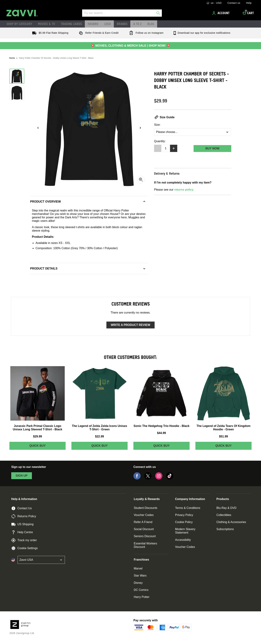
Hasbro (93, 24)
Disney (138, 583)
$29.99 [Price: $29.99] (38, 436)
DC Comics (141, 590)
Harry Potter (142, 597)
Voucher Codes (144, 515)
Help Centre (22, 532)
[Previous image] (38, 128)
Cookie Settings (24, 548)
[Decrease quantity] (158, 148)
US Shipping (22, 524)
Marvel (138, 568)
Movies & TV (46, 24)
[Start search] (158, 13)
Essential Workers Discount (145, 545)
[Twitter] (148, 479)
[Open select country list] (41, 560)
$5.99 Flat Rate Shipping (49, 33)
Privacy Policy (184, 515)
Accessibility (183, 540)
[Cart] (249, 13)
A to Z (137, 24)
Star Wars (140, 576)
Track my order (24, 540)
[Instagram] (159, 479)
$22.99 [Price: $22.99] (100, 436)
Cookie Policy (184, 522)
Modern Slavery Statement (185, 531)
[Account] (221, 13)
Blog (151, 24)
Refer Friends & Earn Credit (98, 33)
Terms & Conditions (188, 508)
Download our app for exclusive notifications (201, 33)
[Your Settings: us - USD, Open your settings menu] (214, 3)
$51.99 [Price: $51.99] (224, 436)
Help (249, 3)
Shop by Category (19, 24)
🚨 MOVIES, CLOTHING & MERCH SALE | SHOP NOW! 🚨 (130, 46)
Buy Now (212, 148)
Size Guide (164, 117)
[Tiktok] (170, 479)
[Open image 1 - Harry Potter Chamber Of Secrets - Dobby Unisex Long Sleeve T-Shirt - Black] (17, 76)
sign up (22, 476)
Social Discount (144, 529)
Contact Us (21, 508)
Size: (157, 125)
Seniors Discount (145, 536)
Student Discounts (146, 508)
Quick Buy (45, 447)
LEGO (108, 24)
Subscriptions (225, 529)
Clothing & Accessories (231, 522)
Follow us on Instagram (146, 33)
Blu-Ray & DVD (226, 508)
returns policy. (184, 190)
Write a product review (130, 325)
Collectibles (224, 515)
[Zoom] (141, 180)
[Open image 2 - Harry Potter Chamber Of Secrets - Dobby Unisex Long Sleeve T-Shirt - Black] (17, 93)
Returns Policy (24, 516)
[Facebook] (137, 479)
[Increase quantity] (174, 148)
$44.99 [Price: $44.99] (162, 433)
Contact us (234, 3)
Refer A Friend (143, 522)
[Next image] (140, 128)
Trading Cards (71, 24)
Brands (122, 24)
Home (12, 58)
